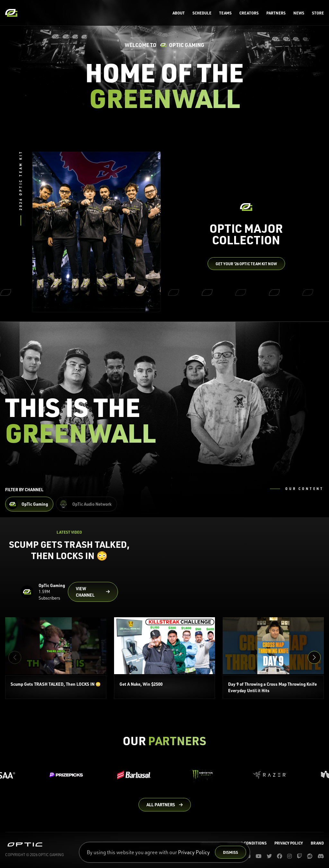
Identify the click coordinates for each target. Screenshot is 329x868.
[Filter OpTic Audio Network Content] (86, 504)
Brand (317, 843)
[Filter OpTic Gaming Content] (29, 504)
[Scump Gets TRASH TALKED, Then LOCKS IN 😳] (56, 658)
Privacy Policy (194, 852)
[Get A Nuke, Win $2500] (165, 658)
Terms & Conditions (247, 843)
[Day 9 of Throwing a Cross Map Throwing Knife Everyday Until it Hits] (273, 658)
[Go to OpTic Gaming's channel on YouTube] (93, 592)
